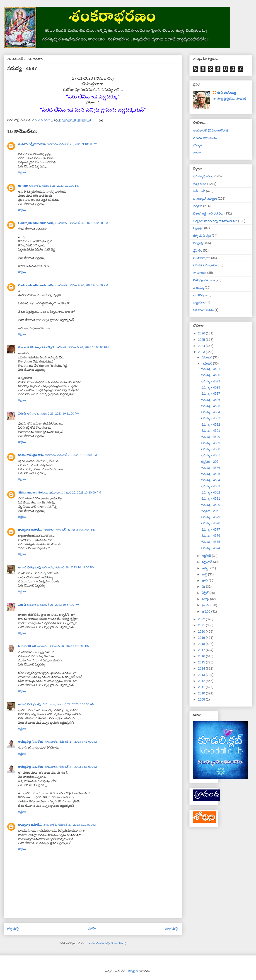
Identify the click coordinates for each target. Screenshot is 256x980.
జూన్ (205, 580)
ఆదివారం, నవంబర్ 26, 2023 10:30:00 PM (75, 492)
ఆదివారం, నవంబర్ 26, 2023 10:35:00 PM (70, 530)
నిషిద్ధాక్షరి (199, 243)
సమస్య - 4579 (211, 517)
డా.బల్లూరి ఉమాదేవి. (30, 530)
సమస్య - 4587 (211, 455)
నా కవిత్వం (200, 295)
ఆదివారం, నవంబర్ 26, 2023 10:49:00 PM (68, 567)
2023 (202, 352)
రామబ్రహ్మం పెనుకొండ (31, 742)
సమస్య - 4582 (211, 492)
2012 (202, 681)
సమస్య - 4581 (211, 498)
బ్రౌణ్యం (197, 145)
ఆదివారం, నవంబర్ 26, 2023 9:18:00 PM (72, 144)
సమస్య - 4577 (211, 529)
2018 (202, 644)
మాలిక (197, 153)
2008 (202, 699)
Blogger (133, 971)
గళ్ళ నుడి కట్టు (202, 236)
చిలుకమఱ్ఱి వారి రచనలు (208, 213)
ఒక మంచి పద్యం (203, 310)
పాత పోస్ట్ (172, 929)
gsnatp (23, 186)
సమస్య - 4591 (211, 431)
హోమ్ (92, 929)
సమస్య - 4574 (211, 548)
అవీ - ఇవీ (199, 191)
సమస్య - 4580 (211, 505)
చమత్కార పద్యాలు (205, 198)
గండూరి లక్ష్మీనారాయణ (32, 144)
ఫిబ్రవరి (206, 605)
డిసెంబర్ (207, 357)
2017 (202, 650)
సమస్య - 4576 (211, 536)
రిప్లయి (22, 172)
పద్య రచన (200, 184)
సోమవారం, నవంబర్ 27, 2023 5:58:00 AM (69, 704)
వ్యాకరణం (199, 302)
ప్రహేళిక (198, 250)
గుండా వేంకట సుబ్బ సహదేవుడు (37, 347)
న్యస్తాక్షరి (198, 228)
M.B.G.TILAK (27, 646)
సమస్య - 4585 (211, 474)
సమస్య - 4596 (211, 400)
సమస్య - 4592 (211, 424)
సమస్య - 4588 (211, 449)
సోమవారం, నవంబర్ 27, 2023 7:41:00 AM (71, 742)
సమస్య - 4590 (211, 437)
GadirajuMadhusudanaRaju (37, 223)
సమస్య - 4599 (211, 381)
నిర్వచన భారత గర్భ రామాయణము (215, 221)
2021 (202, 625)
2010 (202, 693)
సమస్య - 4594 (211, 412)
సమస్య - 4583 (211, 486)
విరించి (22, 414)
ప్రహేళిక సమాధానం (205, 265)
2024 (202, 346)
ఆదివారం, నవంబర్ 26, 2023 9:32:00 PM (83, 223)
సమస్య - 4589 (211, 443)
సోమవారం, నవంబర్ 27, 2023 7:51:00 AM (71, 767)
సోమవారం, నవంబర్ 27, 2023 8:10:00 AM (70, 825)
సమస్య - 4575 (211, 542)
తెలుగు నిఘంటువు (205, 138)
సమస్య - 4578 (211, 523)
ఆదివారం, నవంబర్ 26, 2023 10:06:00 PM (83, 347)
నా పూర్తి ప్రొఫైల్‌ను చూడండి (230, 99)
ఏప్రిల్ (205, 593)
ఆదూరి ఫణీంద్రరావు (30, 567)
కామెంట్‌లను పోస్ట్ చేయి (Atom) (108, 943)
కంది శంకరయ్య (227, 93)
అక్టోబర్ (207, 556)
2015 (202, 662)
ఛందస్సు (198, 288)
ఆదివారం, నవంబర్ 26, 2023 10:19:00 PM (71, 455)
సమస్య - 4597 (211, 393)
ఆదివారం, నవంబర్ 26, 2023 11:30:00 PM (63, 646)
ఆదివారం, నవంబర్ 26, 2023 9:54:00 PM (83, 285)
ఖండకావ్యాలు (202, 258)
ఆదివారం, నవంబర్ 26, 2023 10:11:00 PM (53, 414)
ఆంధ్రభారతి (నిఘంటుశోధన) (210, 130)
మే (204, 587)
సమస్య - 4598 (211, 387)
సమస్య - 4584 (211, 480)
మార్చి (206, 599)
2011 (202, 687)
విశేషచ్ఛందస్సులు (204, 280)
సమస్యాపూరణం (203, 176)
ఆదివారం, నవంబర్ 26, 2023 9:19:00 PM (54, 186)
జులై (205, 574)
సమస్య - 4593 (211, 418)
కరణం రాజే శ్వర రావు (31, 455)
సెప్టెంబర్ (207, 562)
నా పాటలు (200, 273)
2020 (202, 632)
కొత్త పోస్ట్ (13, 929)
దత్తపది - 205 (210, 462)
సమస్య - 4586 (211, 468)
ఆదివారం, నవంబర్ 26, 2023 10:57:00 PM (53, 605)
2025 (202, 340)
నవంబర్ (207, 363)
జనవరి (206, 611)
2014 (202, 668)
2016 (202, 656)
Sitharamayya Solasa (33, 492)
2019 (202, 638)
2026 (202, 333)
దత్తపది (198, 206)
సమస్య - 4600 (211, 375)
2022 (202, 619)
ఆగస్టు (206, 568)
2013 (202, 675)
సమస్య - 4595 (211, 406)
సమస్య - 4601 (211, 369)
